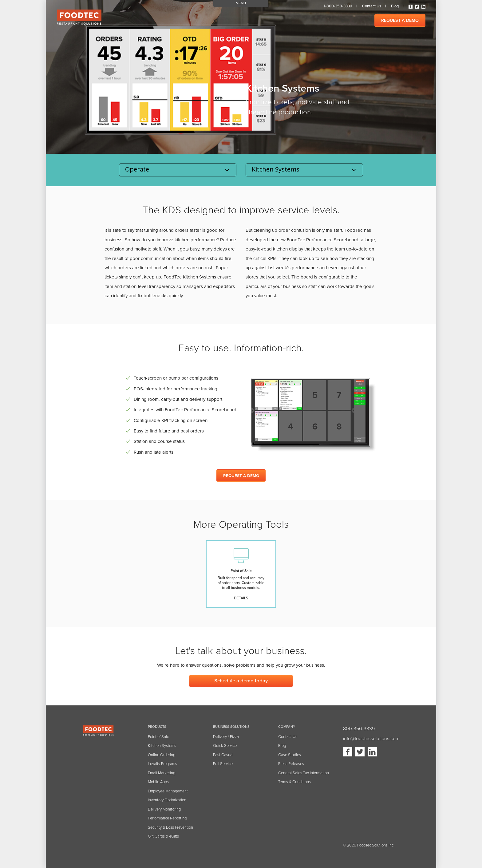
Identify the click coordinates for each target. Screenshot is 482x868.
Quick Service (225, 746)
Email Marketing (162, 773)
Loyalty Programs (162, 764)
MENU (241, 3)
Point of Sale (158, 737)
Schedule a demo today (241, 681)
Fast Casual (223, 755)
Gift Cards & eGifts (163, 836)
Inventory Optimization (167, 800)
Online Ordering (162, 755)
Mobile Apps (158, 782)
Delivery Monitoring (164, 809)
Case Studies (290, 755)
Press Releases (291, 764)
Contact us (372, 6)
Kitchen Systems (162, 746)
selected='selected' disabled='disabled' (304, 170)
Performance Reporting (167, 818)
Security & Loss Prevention (170, 827)
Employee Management (168, 791)
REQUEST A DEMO (400, 20)
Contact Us (288, 737)
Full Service (223, 764)
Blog (395, 6)
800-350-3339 (359, 729)
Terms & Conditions (294, 782)
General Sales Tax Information (304, 773)
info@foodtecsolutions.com (371, 739)
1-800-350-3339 (338, 6)
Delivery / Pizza (226, 737)
